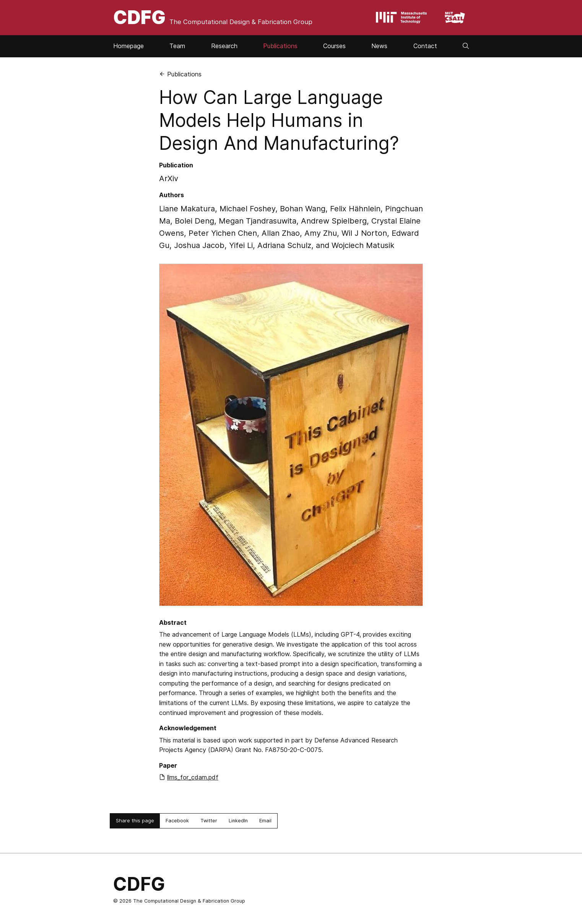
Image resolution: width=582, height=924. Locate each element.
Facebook (177, 821)
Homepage (128, 46)
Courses (334, 46)
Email (265, 821)
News (379, 46)
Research (224, 46)
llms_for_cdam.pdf (193, 777)
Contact (425, 46)
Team (177, 46)
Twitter (209, 821)
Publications (280, 46)
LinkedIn (238, 821)
